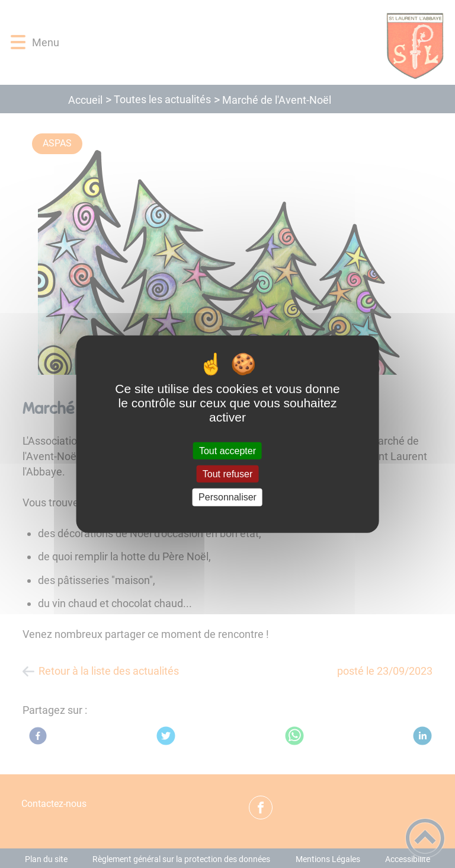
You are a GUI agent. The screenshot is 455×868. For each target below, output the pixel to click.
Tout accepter (227, 451)
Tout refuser (227, 474)
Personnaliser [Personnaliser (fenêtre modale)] (227, 497)
